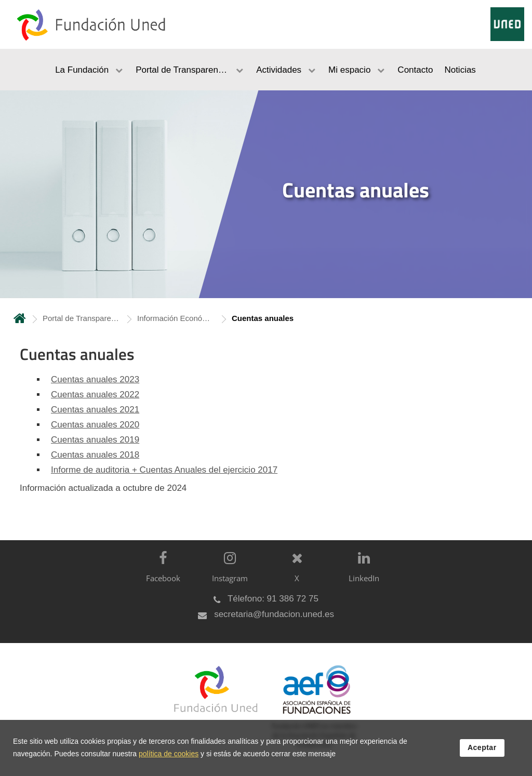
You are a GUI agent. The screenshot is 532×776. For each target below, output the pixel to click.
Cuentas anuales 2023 (95, 379)
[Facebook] (160, 575)
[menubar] (266, 70)
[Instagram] (227, 575)
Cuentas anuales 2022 (95, 394)
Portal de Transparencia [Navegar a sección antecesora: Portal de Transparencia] (82, 318)
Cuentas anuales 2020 (95, 425)
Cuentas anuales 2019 (95, 440)
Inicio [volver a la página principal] (20, 318)
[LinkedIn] (361, 575)
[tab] (266, 194)
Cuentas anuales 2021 (95, 410)
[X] (294, 575)
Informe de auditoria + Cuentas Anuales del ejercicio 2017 (164, 470)
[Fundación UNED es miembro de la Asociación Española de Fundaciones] (311, 715)
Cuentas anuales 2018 (95, 455)
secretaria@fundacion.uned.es (274, 614)
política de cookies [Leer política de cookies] (169, 755)
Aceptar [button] (482, 748)
